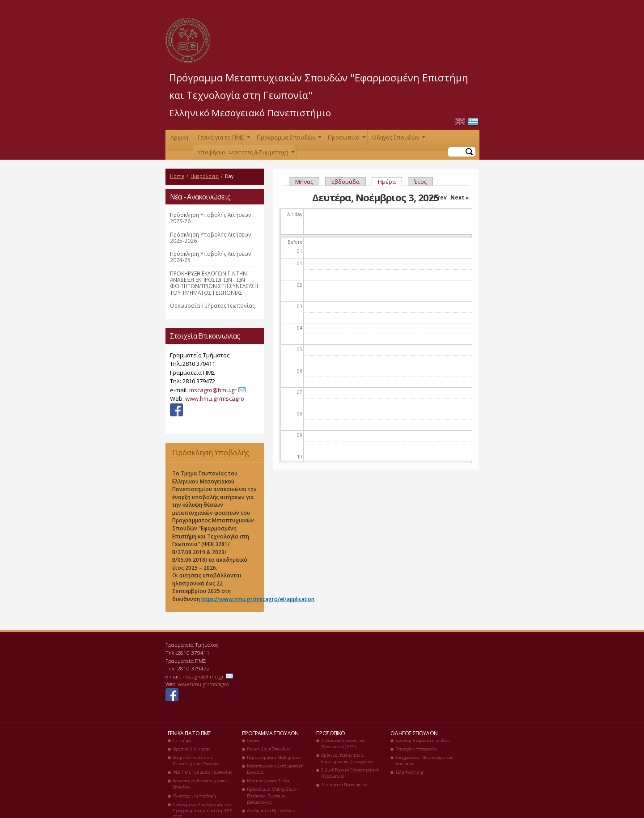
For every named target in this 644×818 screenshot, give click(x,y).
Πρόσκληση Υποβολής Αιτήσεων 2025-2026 (211, 237)
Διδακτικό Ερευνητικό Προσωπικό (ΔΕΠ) (343, 744)
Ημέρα (390, 182)
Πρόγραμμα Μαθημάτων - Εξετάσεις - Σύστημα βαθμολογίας (272, 795)
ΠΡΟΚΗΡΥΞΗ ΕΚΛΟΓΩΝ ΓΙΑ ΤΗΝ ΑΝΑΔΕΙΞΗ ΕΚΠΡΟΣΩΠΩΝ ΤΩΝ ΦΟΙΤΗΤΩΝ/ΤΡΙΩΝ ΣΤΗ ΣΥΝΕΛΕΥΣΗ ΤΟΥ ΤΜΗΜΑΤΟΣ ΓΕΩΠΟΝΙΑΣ (214, 283)
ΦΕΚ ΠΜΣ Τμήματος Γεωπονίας (202, 772)
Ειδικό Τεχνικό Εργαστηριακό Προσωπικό (350, 773)
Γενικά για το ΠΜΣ (223, 139)
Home (177, 176)
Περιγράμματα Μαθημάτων (274, 757)
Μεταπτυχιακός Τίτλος (269, 781)
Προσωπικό (346, 139)
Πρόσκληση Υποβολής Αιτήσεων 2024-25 (211, 257)
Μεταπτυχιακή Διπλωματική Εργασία (275, 769)
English (460, 122)
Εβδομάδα (345, 182)
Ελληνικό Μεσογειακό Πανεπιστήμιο (250, 113)
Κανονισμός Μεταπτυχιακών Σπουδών (201, 784)
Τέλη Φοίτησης (410, 772)
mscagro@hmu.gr (213, 390)
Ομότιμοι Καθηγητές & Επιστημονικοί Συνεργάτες (347, 758)
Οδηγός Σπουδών (398, 139)
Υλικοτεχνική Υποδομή (194, 796)
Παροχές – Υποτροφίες (416, 749)
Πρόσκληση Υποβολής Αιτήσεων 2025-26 (211, 218)
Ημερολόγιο (205, 176)
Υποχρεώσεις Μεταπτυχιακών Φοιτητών (424, 761)
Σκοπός (254, 740)
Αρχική (179, 138)
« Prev (438, 197)
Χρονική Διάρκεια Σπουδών (422, 740)
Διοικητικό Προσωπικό (344, 785)
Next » (460, 197)
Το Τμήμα (182, 740)
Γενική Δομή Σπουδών (268, 749)
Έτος (420, 182)
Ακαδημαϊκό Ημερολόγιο (271, 811)
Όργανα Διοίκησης (191, 749)
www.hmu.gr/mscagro (215, 398)
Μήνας (304, 182)
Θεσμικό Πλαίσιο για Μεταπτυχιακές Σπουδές (196, 761)
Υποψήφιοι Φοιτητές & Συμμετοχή (245, 154)
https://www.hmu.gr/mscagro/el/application (258, 599)
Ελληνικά (473, 122)
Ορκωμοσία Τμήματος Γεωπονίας (212, 305)
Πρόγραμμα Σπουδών (288, 139)
